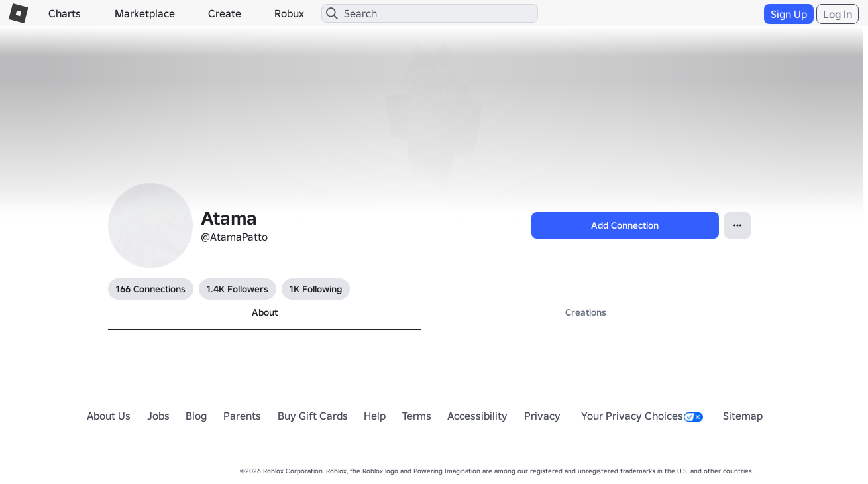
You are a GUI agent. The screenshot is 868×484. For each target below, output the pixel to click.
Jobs (158, 416)
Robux (289, 13)
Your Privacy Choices (642, 416)
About (265, 312)
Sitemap (743, 416)
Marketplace (145, 13)
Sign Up (789, 14)
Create (225, 13)
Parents (242, 416)
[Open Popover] (737, 225)
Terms (417, 416)
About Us (109, 416)
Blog (196, 416)
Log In (838, 14)
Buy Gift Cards (313, 416)
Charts (65, 13)
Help (375, 416)
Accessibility (477, 416)
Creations (586, 312)
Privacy (542, 416)
